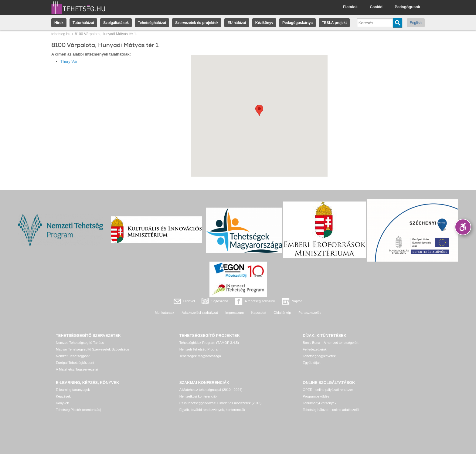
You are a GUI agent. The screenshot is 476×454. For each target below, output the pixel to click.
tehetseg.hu (61, 34)
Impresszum (235, 313)
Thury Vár (69, 61)
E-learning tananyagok (73, 390)
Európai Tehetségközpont (75, 363)
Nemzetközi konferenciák (198, 396)
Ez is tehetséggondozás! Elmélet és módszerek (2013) (221, 403)
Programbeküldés (316, 396)
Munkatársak (165, 313)
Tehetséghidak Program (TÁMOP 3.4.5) (209, 343)
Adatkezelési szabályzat (200, 313)
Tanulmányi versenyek (320, 403)
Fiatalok (350, 7)
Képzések (63, 396)
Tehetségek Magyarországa (200, 356)
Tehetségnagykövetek (319, 356)
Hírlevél (189, 301)
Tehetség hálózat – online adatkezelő (331, 410)
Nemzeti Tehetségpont (73, 356)
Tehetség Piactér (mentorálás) (78, 410)
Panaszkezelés (310, 313)
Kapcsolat (259, 313)
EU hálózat (237, 23)
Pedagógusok (407, 7)
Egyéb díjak (311, 363)
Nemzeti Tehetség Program (200, 349)
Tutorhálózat (83, 23)
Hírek (59, 23)
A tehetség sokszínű (260, 301)
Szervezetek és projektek (197, 23)
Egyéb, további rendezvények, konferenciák (212, 410)
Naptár (297, 301)
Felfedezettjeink (314, 349)
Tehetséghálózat (152, 23)
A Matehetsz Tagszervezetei (77, 369)
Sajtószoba (220, 301)
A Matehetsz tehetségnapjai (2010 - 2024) (211, 390)
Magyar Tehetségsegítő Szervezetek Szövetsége (93, 349)
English (416, 23)
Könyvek (62, 403)
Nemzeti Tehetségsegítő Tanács (80, 343)
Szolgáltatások (116, 23)
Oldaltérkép (282, 313)
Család (376, 7)
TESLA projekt (334, 23)
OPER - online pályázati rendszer (328, 390)
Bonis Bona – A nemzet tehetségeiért (330, 343)
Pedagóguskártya (297, 23)
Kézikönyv (264, 23)
